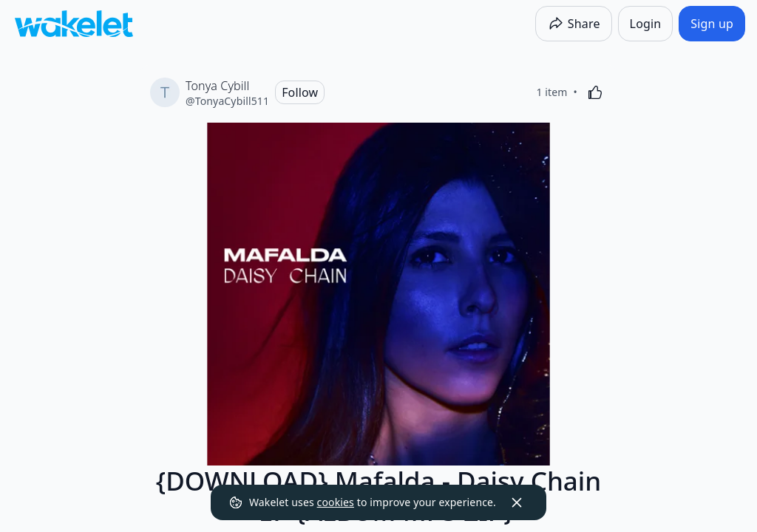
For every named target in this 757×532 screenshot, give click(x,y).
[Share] (574, 24)
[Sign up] (712, 24)
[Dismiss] (517, 502)
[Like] (595, 92)
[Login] (646, 24)
